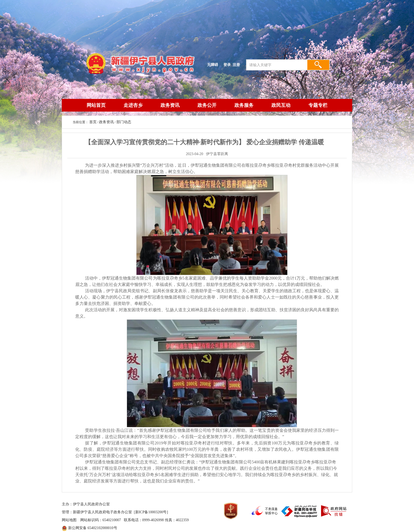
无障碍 (213, 65)
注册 (237, 65)
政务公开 (207, 105)
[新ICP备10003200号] (151, 512)
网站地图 (69, 520)
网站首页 (96, 105)
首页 (93, 122)
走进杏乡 (133, 105)
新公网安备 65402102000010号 (93, 528)
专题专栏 (318, 105)
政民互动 (281, 105)
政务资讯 (170, 105)
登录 (227, 65)
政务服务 (244, 105)
